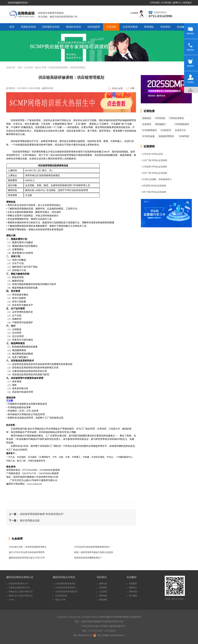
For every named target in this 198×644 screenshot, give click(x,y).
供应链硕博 (94, 27)
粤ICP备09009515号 (83, 635)
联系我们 (187, 3)
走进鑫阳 (182, 27)
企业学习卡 (180, 130)
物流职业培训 (73, 27)
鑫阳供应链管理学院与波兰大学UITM (27, 558)
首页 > (21, 68)
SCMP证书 (166, 130)
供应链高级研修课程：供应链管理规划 (67, 68)
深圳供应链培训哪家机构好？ (88, 558)
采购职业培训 (28, 27)
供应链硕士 (160, 124)
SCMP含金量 (148, 136)
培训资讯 (165, 27)
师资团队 (149, 27)
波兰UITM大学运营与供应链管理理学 (27, 552)
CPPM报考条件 (182, 124)
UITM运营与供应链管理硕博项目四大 (92, 547)
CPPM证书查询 (176, 118)
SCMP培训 (184, 136)
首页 (12, 27)
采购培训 (147, 118)
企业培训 (111, 27)
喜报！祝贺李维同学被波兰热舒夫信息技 (94, 552)
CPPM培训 (160, 118)
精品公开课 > (42, 68)
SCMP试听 (166, 3)
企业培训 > (30, 68)
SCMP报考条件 (150, 130)
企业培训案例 (130, 27)
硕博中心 (177, 3)
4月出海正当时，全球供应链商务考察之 (28, 547)
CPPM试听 (155, 3)
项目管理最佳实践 (30, 521)
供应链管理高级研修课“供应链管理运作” (42, 514)
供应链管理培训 (166, 136)
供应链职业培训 (51, 27)
